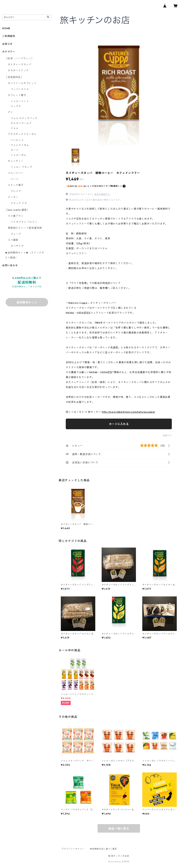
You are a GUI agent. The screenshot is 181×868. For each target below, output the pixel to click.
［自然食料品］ (14, 77)
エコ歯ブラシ (16, 216)
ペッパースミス (20, 89)
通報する (167, 436)
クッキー (13, 197)
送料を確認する (102, 194)
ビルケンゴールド (21, 123)
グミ (10, 112)
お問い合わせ (10, 265)
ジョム (14, 128)
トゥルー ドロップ (21, 167)
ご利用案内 (9, 36)
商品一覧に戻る (119, 829)
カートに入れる (119, 424)
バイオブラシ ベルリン (24, 222)
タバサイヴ (17, 246)
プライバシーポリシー (73, 849)
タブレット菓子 (17, 95)
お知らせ (7, 44)
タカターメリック (18, 70)
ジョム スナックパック (24, 118)
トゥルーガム (18, 155)
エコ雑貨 (13, 240)
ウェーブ (16, 234)
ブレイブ (16, 191)
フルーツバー (16, 173)
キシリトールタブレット (22, 83)
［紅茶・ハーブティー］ (19, 58)
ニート (14, 179)
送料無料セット (27, 302)
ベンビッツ (17, 140)
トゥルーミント (20, 101)
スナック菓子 (16, 185)
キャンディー (16, 161)
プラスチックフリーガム (22, 134)
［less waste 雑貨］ (17, 210)
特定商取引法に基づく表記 (103, 849)
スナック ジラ (19, 203)
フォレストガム (20, 145)
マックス (16, 106)
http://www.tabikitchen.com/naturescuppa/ (129, 412)
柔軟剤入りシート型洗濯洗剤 (25, 228)
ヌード (14, 150)
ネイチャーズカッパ (20, 64)
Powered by (119, 862)
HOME (6, 28)
